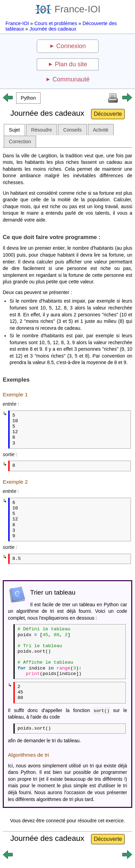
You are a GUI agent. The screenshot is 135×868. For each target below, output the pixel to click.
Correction (20, 142)
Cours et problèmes (56, 23)
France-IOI (68, 9)
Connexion (71, 46)
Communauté (71, 79)
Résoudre (42, 130)
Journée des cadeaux (53, 29)
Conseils (72, 130)
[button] (28, 98)
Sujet (14, 130)
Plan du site (71, 64)
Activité (101, 130)
